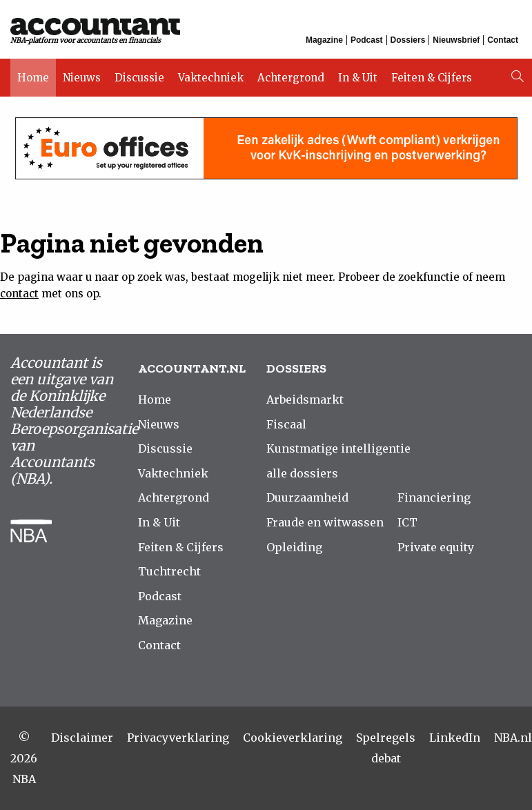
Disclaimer (82, 738)
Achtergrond (291, 78)
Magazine (324, 40)
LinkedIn (455, 738)
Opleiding (294, 547)
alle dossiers (302, 473)
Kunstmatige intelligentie (338, 448)
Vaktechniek (211, 78)
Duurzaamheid (307, 497)
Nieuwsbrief (456, 40)
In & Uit (358, 78)
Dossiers (408, 40)
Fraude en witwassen (325, 522)
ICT (407, 522)
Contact (503, 40)
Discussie (139, 78)
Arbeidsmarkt (305, 399)
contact (19, 294)
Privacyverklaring (178, 738)
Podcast (367, 40)
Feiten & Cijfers (432, 78)
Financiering (434, 497)
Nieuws (82, 78)
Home (33, 78)
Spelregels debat (386, 748)
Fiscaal (286, 424)
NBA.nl (513, 738)
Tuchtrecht (169, 571)
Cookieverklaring (293, 738)
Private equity (436, 547)
